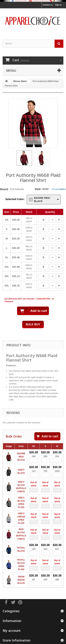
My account (12, 631)
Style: (38, 189)
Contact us (48, 5)
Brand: (4, 189)
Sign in (58, 5)
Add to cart (47, 436)
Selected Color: (15, 199)
